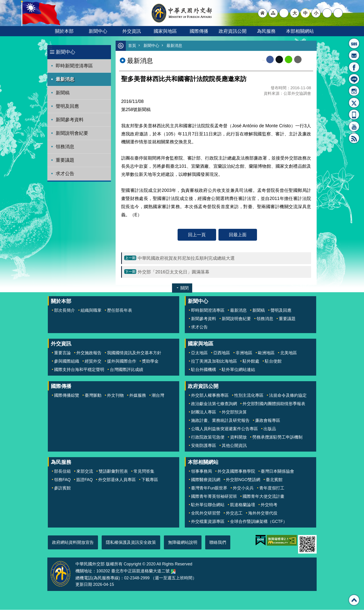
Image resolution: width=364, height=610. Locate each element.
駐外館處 (251, 361)
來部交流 (85, 472)
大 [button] (295, 13)
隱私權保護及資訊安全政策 (131, 543)
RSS (354, 138)
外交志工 (234, 513)
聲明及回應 (67, 106)
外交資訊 (132, 31)
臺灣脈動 (93, 396)
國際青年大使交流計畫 (263, 497)
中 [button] (305, 13)
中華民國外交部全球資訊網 (182, 13)
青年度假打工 (272, 488)
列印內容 (307, 60)
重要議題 (65, 160)
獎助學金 (150, 361)
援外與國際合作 (122, 361)
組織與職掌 (91, 311)
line (289, 60)
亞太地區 (199, 353)
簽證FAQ (84, 480)
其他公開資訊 (234, 446)
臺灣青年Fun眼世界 (209, 488)
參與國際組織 (67, 361)
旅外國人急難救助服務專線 (354, 43)
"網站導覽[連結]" (273, 13)
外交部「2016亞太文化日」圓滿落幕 (174, 272)
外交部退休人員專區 (117, 480)
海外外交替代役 (263, 513)
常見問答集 (144, 472)
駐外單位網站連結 (238, 370)
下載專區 (150, 480)
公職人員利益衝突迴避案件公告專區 (224, 429)
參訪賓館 (62, 488)
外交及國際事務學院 (236, 472)
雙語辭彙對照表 (113, 472)
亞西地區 (222, 353)
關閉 (185, 288)
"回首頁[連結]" (263, 13)
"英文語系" (284, 13)
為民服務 (266, 31)
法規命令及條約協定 (288, 396)
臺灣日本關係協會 (277, 472)
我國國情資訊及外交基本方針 (134, 353)
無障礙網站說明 (183, 543)
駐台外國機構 (204, 370)
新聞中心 (98, 31)
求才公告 (65, 174)
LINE (354, 79)
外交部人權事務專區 (210, 396)
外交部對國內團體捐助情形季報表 (274, 404)
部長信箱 (354, 55)
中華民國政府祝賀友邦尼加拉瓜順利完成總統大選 (186, 258)
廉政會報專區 (268, 421)
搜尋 (338, 13)
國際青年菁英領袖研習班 (214, 497)
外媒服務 (138, 396)
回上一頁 (197, 235)
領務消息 (65, 147)
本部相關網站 (300, 31)
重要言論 (62, 353)
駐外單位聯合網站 (208, 505)
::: (50, 48)
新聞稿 (63, 93)
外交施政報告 (89, 353)
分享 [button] (327, 13)
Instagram (354, 91)
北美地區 (289, 353)
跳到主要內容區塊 (2, 2)
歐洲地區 (266, 353)
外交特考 (269, 505)
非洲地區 (244, 353)
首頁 (132, 46)
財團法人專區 (204, 412)
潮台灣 (158, 396)
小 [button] (316, 13)
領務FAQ (62, 480)
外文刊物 (115, 396)
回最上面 (238, 235)
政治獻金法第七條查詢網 (214, 404)
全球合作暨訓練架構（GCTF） (259, 522)
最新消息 (65, 79)
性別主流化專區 (249, 396)
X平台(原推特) (354, 103)
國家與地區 (165, 31)
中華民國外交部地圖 (173, 572)
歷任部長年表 (120, 311)
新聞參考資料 (70, 120)
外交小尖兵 (243, 488)
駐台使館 (273, 361)
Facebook (270, 60)
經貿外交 (93, 361)
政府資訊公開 (233, 31)
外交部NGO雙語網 (243, 480)
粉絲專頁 (354, 67)
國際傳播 (199, 31)
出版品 (270, 429)
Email (298, 60)
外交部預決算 (234, 412)
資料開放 (238, 437)
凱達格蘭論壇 (243, 505)
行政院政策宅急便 (208, 437)
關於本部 (64, 31)
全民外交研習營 (206, 513)
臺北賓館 (274, 480)
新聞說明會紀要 (72, 133)
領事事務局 (201, 472)
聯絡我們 (218, 543)
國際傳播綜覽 (67, 396)
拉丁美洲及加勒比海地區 (214, 361)
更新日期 (84, 585)
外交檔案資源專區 (208, 522)
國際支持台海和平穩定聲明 (79, 370)
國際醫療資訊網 (206, 480)
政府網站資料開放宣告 (73, 543)
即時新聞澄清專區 (74, 66)
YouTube (354, 126)
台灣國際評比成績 (127, 370)
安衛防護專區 (204, 446)
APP (354, 115)
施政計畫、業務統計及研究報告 (220, 421)
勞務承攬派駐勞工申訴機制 (277, 437)
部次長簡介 (65, 311)
